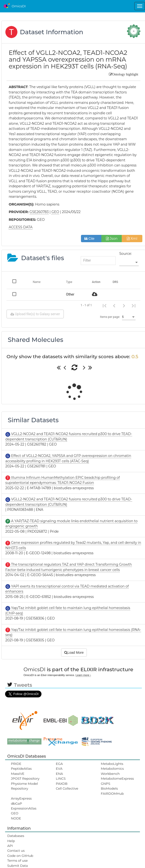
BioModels (109, 788)
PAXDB (62, 784)
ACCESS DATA (21, 227)
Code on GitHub (20, 856)
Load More (74, 653)
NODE (16, 818)
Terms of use (17, 860)
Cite (91, 239)
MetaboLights (112, 764)
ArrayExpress (21, 798)
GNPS (106, 784)
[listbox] (129, 263)
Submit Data (18, 866)
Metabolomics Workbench (112, 771)
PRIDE (16, 764)
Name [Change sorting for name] (37, 282)
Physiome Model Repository (24, 786)
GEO (15, 813)
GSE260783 (39, 212)
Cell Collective (67, 788)
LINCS (61, 778)
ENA (59, 774)
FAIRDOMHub (112, 794)
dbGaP (16, 803)
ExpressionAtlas (24, 808)
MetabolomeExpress (117, 778)
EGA (59, 764)
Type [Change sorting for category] (69, 282)
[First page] (105, 306)
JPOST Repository (25, 778)
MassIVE (18, 774)
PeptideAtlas (21, 769)
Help (11, 841)
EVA (59, 769)
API (10, 846)
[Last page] (134, 306)
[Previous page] (114, 306)
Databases (16, 836)
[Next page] (124, 306)
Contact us (16, 851)
